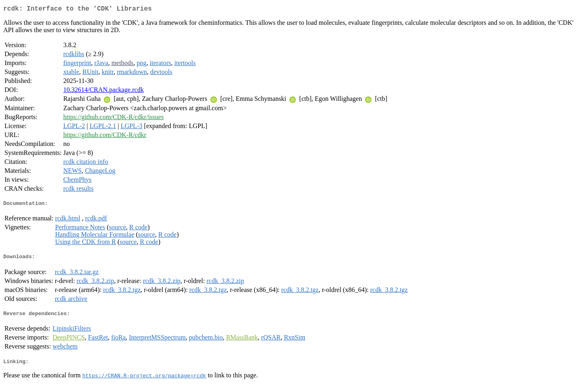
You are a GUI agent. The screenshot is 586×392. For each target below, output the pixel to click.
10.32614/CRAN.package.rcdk (103, 91)
